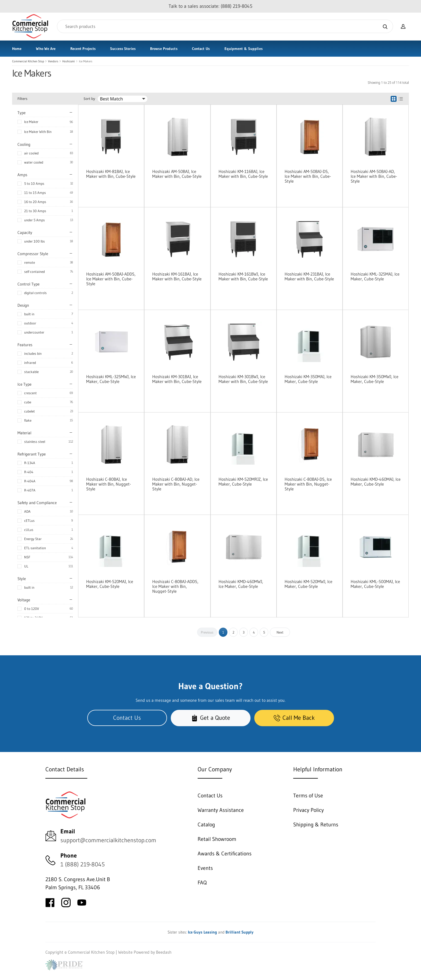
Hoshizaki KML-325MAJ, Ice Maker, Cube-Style (375, 276)
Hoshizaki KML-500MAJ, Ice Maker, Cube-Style (375, 584)
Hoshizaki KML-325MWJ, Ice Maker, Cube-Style (111, 379)
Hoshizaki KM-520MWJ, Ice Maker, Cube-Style (309, 584)
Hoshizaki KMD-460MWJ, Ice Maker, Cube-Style (241, 584)
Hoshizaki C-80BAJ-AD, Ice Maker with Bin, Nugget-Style (176, 484)
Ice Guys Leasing (202, 932)
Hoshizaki (69, 61)
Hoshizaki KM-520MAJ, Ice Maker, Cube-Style (110, 584)
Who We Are (46, 49)
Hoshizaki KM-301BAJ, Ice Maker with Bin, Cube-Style (177, 379)
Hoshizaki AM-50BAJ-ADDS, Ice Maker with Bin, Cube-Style (111, 279)
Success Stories (123, 49)
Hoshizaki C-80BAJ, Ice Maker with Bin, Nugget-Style (109, 484)
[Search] (225, 26)
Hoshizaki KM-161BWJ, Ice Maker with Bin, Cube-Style (243, 276)
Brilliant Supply (239, 932)
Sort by (89, 99)
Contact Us (201, 49)
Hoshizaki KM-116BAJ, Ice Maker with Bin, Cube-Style (243, 174)
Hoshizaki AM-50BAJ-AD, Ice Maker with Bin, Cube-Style (374, 176)
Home (17, 49)
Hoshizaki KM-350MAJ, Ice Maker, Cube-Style (308, 379)
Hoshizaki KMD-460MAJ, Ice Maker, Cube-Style (376, 482)
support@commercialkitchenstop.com (108, 840)
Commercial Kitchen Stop (28, 61)
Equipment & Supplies (244, 49)
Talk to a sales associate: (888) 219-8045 (210, 6)
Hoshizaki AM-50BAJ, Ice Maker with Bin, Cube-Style (177, 174)
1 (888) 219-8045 (83, 864)
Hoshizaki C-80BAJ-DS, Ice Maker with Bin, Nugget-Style (308, 484)
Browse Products (164, 49)
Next (280, 632)
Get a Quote (211, 718)
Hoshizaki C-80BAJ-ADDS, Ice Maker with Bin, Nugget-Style (175, 586)
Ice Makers (86, 61)
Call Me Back (294, 718)
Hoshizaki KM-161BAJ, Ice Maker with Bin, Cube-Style (177, 276)
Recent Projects (83, 49)
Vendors (53, 61)
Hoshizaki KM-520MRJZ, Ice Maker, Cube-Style (243, 482)
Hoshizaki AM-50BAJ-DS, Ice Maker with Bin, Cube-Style (308, 176)
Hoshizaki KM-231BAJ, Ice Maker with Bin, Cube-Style (309, 276)
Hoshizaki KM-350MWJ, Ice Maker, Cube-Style (375, 379)
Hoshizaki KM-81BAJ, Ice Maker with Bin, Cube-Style (111, 174)
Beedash (164, 952)
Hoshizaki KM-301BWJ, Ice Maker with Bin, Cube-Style (243, 379)
